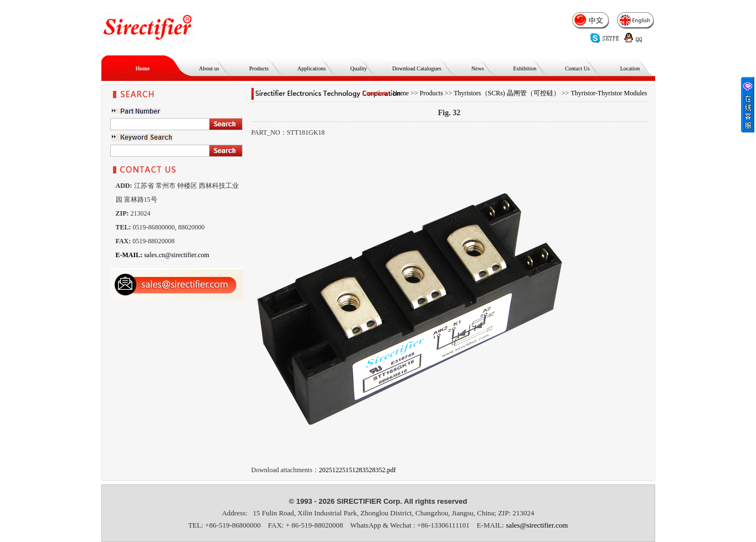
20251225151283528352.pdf (358, 470)
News (478, 68)
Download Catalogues (417, 68)
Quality (359, 68)
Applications (312, 68)
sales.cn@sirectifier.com (163, 255)
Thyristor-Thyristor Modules (609, 93)
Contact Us (577, 68)
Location (630, 68)
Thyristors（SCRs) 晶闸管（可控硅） (507, 93)
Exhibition (524, 68)
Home (143, 68)
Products (259, 68)
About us (209, 68)
